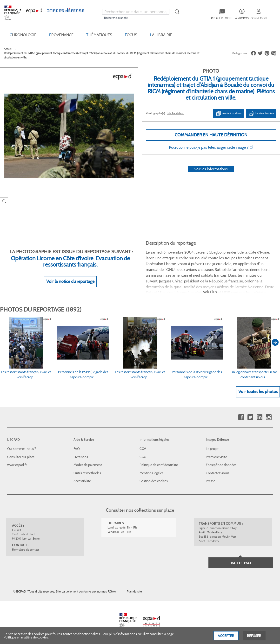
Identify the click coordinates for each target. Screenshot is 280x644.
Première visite (216, 457)
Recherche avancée (116, 18)
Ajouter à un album (229, 113)
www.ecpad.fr (17, 465)
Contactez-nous (217, 473)
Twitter (250, 417)
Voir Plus (210, 292)
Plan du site (134, 592)
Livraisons (81, 457)
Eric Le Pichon (176, 113)
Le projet (212, 449)
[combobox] (136, 12)
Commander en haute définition (211, 135)
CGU (143, 457)
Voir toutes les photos (258, 392)
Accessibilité (82, 481)
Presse (210, 481)
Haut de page (241, 563)
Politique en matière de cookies (26, 639)
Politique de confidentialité (159, 465)
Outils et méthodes (87, 473)
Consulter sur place (21, 457)
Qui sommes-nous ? (22, 449)
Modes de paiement (88, 465)
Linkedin (259, 417)
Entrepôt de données (221, 465)
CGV (143, 449)
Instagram (269, 417)
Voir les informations (211, 169)
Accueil (8, 49)
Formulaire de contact (26, 550)
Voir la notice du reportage (70, 281)
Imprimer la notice (261, 113)
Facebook (241, 417)
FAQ (77, 449)
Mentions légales (151, 473)
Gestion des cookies (154, 481)
